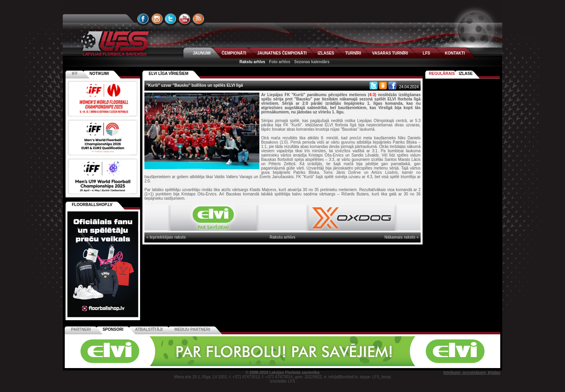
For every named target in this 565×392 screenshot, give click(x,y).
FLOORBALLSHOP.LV (92, 205)
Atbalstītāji (149, 329)
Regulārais (442, 74)
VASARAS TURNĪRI (390, 53)
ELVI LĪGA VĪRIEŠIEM (169, 74)
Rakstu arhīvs (252, 62)
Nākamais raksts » (402, 237)
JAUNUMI (202, 53)
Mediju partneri (192, 329)
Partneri (81, 329)
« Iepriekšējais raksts (166, 237)
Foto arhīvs (280, 62)
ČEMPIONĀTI (234, 53)
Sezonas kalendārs (312, 62)
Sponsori (113, 329)
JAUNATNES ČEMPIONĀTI (282, 53)
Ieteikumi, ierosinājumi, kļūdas (472, 373)
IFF (75, 74)
